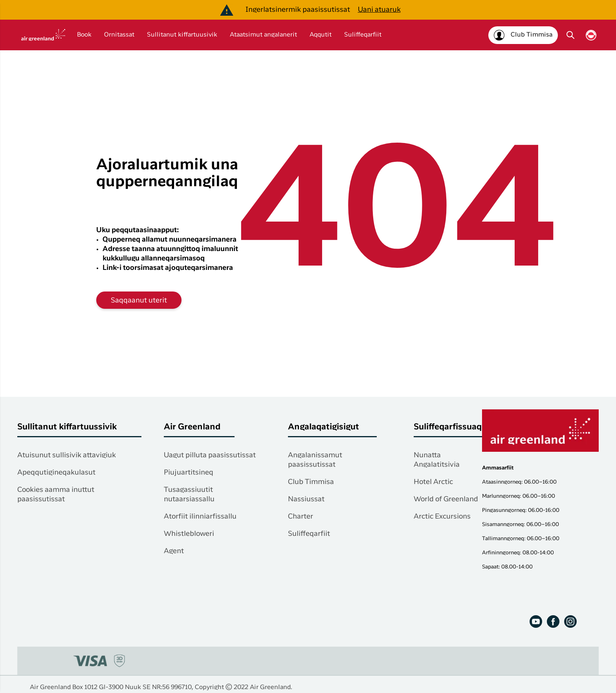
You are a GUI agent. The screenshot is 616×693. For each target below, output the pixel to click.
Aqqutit (321, 35)
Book (84, 35)
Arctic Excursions (442, 517)
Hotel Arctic (433, 482)
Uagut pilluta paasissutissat (210, 455)
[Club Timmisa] (523, 35)
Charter (301, 517)
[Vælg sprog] (591, 35)
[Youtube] (536, 621)
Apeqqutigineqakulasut (56, 473)
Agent (174, 551)
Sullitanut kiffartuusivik (182, 35)
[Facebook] (553, 621)
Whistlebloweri (189, 534)
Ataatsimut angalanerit (263, 35)
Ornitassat (119, 35)
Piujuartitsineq (189, 473)
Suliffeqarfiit (363, 35)
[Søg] (570, 35)
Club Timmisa (311, 482)
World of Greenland (446, 499)
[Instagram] (570, 621)
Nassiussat (306, 499)
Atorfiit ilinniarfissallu (200, 517)
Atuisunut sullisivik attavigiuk (67, 455)
